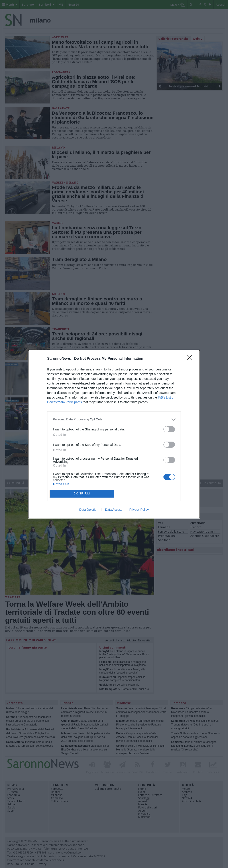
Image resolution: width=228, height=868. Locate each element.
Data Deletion (89, 510)
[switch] (169, 429)
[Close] (191, 359)
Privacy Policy (139, 510)
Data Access (114, 510)
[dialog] (114, 434)
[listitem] (114, 419)
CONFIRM (82, 494)
